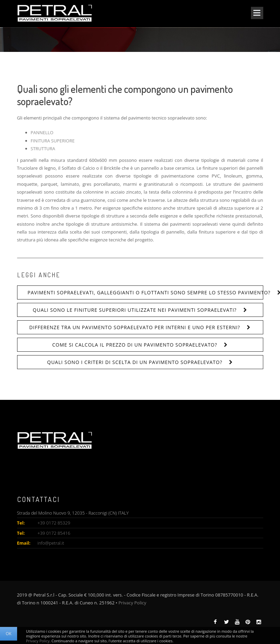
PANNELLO (42, 132)
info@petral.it (51, 543)
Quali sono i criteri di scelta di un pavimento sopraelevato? (135, 362)
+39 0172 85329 (54, 523)
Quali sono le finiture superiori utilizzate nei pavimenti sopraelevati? (135, 310)
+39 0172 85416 (54, 533)
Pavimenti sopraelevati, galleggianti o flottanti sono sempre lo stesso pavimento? (145, 292)
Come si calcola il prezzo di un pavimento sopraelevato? (135, 345)
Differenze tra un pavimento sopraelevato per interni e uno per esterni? (135, 327)
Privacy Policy (132, 603)
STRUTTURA (43, 149)
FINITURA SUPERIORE (53, 141)
